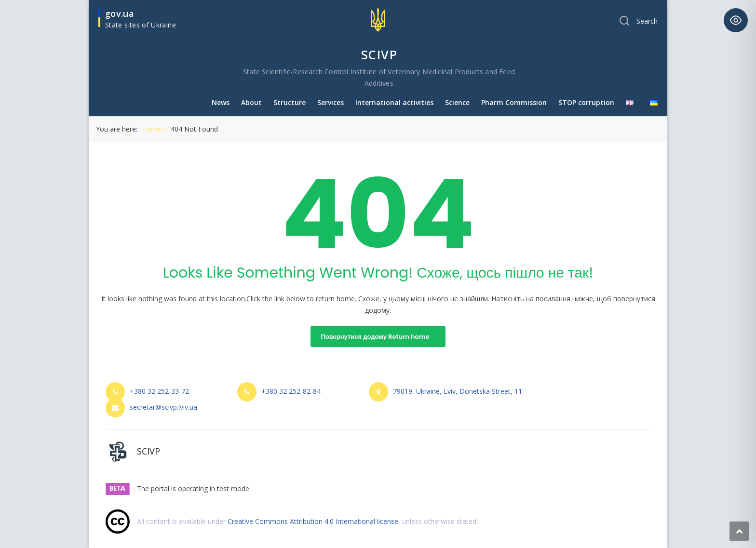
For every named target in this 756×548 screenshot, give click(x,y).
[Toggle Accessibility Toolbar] (736, 20)
